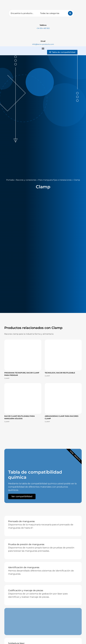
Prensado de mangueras (21, 521)
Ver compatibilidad (22, 496)
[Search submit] (70, 13)
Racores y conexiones (26, 180)
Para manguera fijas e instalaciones (55, 180)
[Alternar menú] (43, 48)
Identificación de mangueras (24, 567)
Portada (10, 180)
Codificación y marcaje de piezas (26, 590)
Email (43, 41)
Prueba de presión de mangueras (26, 544)
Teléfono (43, 25)
